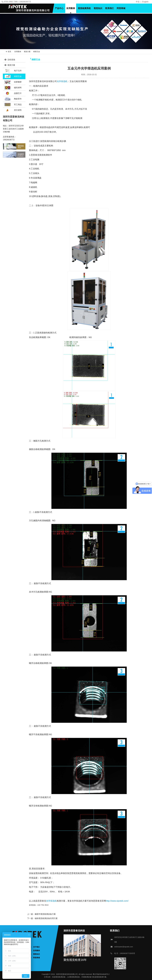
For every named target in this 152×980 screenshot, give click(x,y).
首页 (38, 8)
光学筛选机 (62, 81)
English (145, 2)
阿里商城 (121, 8)
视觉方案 (27, 52)
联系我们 (109, 8)
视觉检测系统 (84, 8)
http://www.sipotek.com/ (117, 901)
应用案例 (71, 8)
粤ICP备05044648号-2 (101, 974)
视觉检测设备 (61, 977)
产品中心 (59, 8)
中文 (138, 2)
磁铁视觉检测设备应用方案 (46, 918)
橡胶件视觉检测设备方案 (45, 914)
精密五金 (37, 52)
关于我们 (48, 8)
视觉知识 (98, 8)
